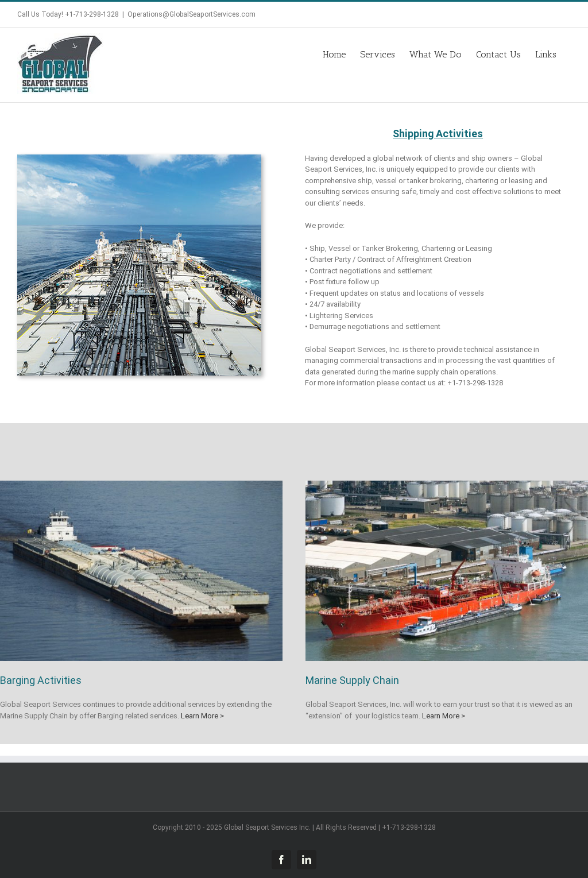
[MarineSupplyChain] (447, 484)
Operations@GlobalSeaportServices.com (192, 14)
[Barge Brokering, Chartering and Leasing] (141, 484)
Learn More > (202, 716)
